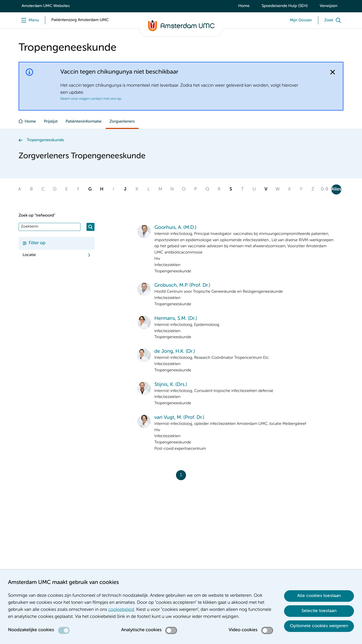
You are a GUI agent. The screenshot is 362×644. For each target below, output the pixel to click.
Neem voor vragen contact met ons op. (91, 99)
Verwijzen (329, 6)
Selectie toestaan (319, 611)
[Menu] (29, 20)
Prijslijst (51, 122)
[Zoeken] (90, 227)
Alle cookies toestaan (319, 596)
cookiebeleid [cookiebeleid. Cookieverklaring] (121, 610)
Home (244, 6)
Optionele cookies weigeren (319, 626)
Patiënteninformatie (84, 122)
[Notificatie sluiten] (333, 72)
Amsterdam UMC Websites (46, 6)
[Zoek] (334, 20)
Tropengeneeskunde (45, 140)
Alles (336, 189)
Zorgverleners (122, 122)
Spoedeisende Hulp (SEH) (285, 6)
